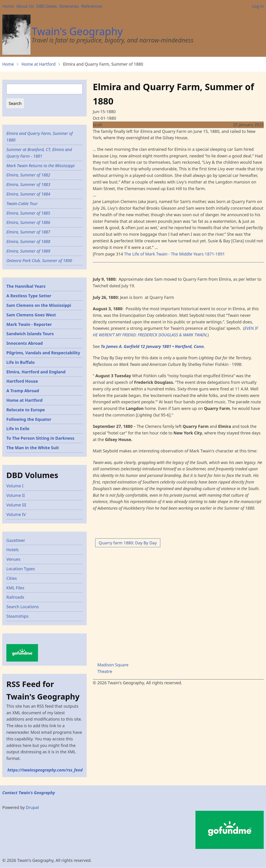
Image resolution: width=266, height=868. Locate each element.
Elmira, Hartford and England (36, 372)
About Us (25, 6)
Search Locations (23, 607)
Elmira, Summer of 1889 (28, 251)
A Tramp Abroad (23, 391)
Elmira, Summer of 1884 (28, 194)
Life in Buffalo (21, 362)
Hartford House (22, 381)
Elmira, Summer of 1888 (28, 241)
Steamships (18, 616)
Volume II (16, 495)
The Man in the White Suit (33, 448)
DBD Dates (47, 6)
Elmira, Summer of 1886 (28, 222)
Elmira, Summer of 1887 (28, 232)
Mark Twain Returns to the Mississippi (41, 166)
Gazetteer (16, 540)
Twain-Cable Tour (22, 203)
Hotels (13, 550)
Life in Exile (18, 429)
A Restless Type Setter (29, 296)
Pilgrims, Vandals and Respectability (43, 353)
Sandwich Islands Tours (30, 334)
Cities (12, 578)
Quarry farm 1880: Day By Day (128, 543)
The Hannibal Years (26, 286)
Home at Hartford (38, 64)
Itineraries (69, 6)
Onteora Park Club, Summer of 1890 (39, 260)
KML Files (15, 588)
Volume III (16, 505)
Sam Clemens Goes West (31, 315)
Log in (258, 6)
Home (8, 6)
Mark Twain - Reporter (29, 324)
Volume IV (16, 514)
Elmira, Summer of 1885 (28, 213)
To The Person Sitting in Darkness (40, 438)
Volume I (15, 486)
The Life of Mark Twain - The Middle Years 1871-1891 (174, 254)
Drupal (32, 807)
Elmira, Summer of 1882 (28, 175)
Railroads (15, 597)
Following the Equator (29, 419)
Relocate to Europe (26, 410)
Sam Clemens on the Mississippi (39, 305)
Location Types (21, 569)
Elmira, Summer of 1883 (28, 184)
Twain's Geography (77, 31)
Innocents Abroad (25, 343)
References (92, 6)
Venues (13, 559)
